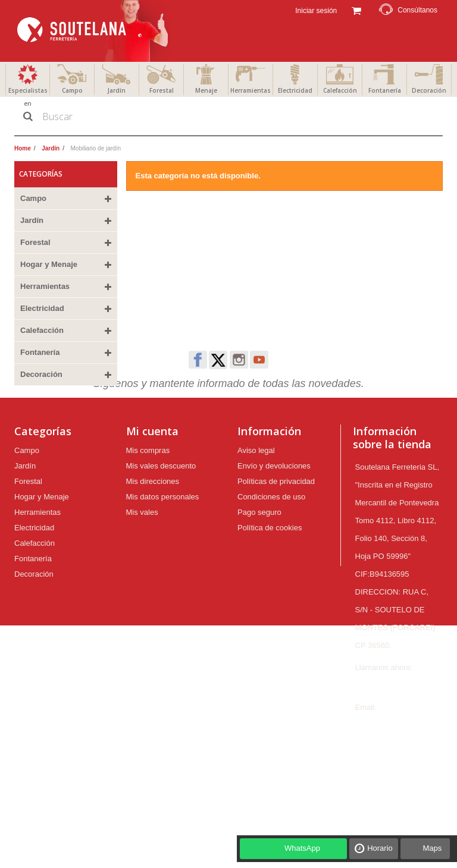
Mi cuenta (152, 496)
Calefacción (340, 90)
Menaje (206, 90)
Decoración (429, 90)
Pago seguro (259, 577)
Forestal (162, 90)
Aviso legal (256, 515)
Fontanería (385, 90)
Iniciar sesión (315, 11)
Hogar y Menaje (49, 264)
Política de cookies (270, 592)
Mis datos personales (163, 562)
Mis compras (148, 515)
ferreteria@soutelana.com (400, 790)
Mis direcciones (153, 546)
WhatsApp (302, 848)
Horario (380, 848)
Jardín (117, 90)
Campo (72, 90)
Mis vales (142, 577)
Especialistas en (28, 97)
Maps (432, 848)
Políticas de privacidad (276, 546)
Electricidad (295, 90)
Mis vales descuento (161, 531)
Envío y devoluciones (274, 531)
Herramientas (251, 90)
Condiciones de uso (271, 562)
